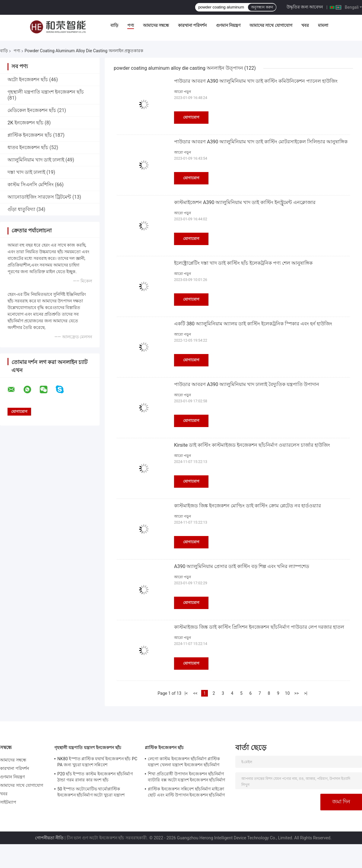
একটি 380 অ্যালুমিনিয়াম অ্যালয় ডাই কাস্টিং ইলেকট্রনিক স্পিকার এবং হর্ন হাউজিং (253, 324)
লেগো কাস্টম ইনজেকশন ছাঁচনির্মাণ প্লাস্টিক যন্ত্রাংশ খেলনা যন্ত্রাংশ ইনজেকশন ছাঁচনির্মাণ (184, 762)
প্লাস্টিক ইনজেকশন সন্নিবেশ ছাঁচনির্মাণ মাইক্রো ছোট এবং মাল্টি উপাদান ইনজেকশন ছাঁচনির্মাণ (186, 792)
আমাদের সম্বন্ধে (156, 25)
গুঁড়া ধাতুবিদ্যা (21, 209)
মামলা (323, 25)
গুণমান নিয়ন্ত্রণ (228, 25)
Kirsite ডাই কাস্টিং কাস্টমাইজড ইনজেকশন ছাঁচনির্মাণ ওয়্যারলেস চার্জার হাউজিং (252, 445)
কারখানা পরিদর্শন (192, 25)
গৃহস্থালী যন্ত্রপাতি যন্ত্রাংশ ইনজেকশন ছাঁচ (46, 92)
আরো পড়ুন (183, 92)
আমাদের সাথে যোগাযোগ (271, 25)
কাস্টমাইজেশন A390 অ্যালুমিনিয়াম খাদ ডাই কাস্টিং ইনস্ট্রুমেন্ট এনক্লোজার (245, 202)
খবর (305, 25)
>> (297, 693)
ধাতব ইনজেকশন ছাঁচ (28, 147)
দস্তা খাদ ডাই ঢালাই (26, 172)
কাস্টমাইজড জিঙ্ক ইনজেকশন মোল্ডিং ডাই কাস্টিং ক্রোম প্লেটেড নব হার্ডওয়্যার (248, 506)
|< (186, 693)
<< (195, 693)
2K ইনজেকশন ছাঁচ (25, 123)
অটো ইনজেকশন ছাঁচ (28, 80)
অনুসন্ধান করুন (262, 7)
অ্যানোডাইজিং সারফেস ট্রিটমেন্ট (39, 197)
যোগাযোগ (191, 117)
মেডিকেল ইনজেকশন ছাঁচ (32, 110)
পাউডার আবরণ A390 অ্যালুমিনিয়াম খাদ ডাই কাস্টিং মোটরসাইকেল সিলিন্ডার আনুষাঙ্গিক (261, 142)
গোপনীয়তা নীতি (49, 838)
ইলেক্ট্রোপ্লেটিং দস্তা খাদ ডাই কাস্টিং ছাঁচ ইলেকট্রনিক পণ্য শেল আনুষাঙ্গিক (243, 263)
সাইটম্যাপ (8, 802)
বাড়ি (114, 25)
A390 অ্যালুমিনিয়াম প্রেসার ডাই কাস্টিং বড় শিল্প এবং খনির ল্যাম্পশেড (242, 566)
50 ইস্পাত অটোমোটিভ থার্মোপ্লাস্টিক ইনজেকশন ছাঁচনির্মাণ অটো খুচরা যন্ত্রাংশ (91, 792)
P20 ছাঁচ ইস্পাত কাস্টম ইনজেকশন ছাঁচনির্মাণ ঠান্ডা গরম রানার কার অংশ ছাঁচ (95, 777)
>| (306, 693)
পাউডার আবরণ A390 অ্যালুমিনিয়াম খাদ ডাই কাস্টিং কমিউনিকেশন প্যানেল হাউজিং (256, 81)
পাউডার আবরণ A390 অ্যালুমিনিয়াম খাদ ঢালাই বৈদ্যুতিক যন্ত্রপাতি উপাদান (247, 384)
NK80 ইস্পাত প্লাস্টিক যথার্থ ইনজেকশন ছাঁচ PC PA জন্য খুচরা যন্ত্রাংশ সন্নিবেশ (97, 762)
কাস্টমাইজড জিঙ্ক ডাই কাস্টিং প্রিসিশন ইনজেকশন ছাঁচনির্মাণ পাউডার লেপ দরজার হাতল (259, 627)
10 (287, 693)
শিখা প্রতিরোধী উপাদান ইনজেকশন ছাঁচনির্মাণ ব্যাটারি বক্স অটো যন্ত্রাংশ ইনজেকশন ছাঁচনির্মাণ (186, 777)
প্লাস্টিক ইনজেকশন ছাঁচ (30, 135)
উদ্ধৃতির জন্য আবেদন (305, 7)
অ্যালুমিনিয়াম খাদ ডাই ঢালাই (36, 160)
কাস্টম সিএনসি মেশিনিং (31, 185)
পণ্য (131, 25)
